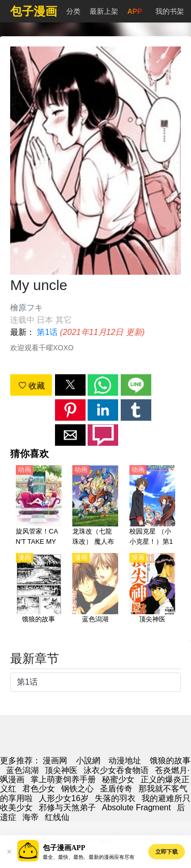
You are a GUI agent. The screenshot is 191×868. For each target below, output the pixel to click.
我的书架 (170, 11)
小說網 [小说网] (88, 761)
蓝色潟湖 (22, 770)
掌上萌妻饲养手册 (63, 779)
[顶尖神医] (152, 594)
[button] (70, 385)
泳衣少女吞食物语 (116, 770)
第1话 (47, 332)
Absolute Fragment (136, 807)
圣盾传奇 (116, 789)
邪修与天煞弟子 (67, 807)
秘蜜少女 (118, 779)
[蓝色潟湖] (95, 594)
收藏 (32, 386)
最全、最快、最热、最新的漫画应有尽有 (89, 857)
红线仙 (57, 817)
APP (135, 11)
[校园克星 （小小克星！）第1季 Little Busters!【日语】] (152, 506)
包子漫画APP (64, 848)
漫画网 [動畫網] (55, 761)
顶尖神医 (61, 770)
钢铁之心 (77, 789)
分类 (73, 11)
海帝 (31, 817)
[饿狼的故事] (39, 594)
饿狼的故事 (170, 761)
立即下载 (167, 852)
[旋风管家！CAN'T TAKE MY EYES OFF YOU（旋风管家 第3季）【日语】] (39, 506)
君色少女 (39, 789)
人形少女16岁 (64, 798)
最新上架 (104, 11)
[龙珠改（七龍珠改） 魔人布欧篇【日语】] (95, 506)
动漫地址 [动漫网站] (125, 761)
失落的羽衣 (115, 798)
